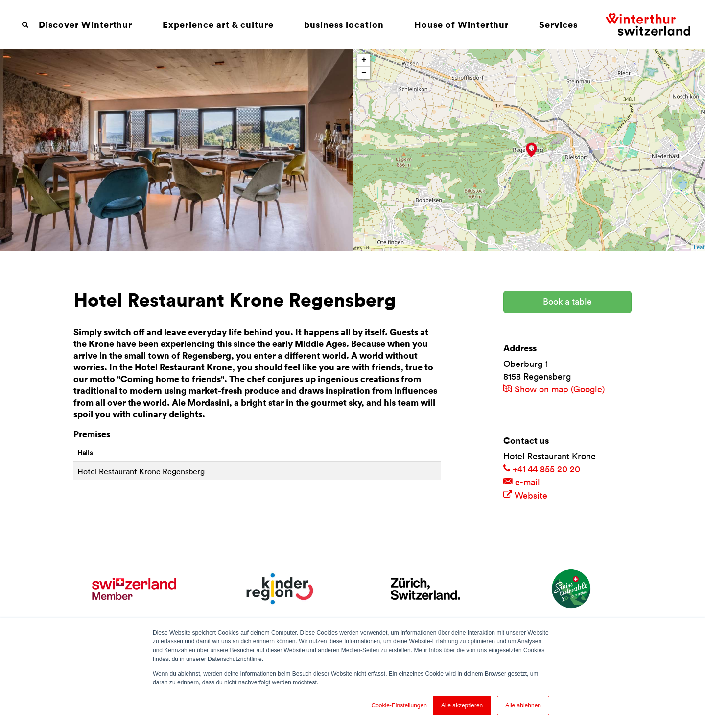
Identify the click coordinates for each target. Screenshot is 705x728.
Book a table (567, 302)
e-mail (522, 482)
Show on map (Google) (554, 389)
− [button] (364, 73)
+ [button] (364, 60)
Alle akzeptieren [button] (462, 705)
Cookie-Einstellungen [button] (399, 705)
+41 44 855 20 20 (542, 469)
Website (525, 495)
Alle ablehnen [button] (523, 705)
